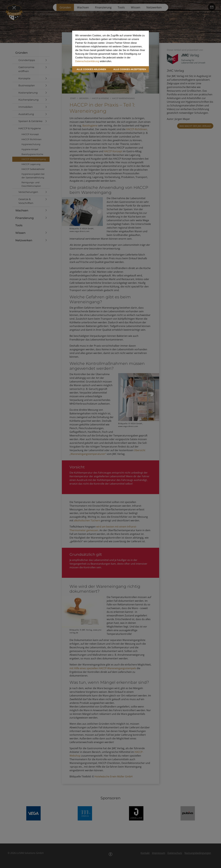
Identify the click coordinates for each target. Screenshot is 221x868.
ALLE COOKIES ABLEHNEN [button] (91, 69)
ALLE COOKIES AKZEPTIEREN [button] (130, 69)
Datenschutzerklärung (87, 61)
